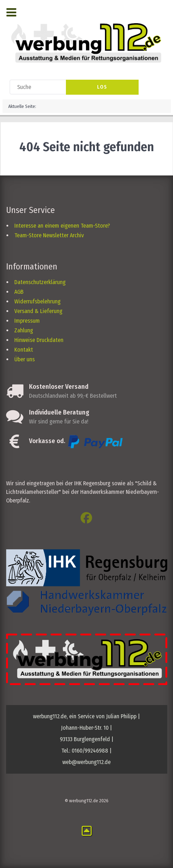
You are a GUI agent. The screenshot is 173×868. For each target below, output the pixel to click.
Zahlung (24, 330)
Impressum (27, 321)
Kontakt (24, 350)
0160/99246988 (90, 751)
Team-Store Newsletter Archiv (49, 235)
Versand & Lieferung (38, 311)
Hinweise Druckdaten (39, 340)
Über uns (25, 359)
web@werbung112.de (86, 762)
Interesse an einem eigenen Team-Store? (62, 226)
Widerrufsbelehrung (37, 301)
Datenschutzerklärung (40, 282)
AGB (19, 292)
